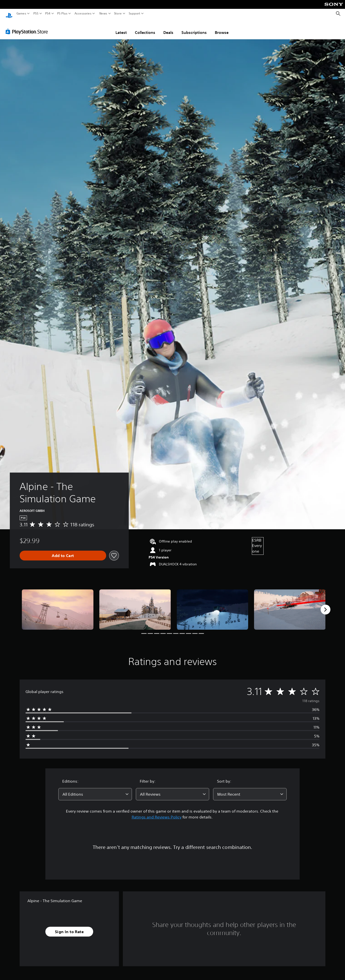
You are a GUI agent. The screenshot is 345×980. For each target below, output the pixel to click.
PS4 (48, 14)
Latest (121, 28)
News (103, 14)
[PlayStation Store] (28, 27)
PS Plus (62, 14)
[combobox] (95, 789)
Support (135, 14)
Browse (222, 28)
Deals (168, 28)
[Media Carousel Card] (58, 605)
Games (21, 14)
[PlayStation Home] (9, 14)
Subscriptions (194, 28)
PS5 (36, 14)
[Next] (325, 605)
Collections (145, 28)
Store (118, 14)
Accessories (83, 14)
